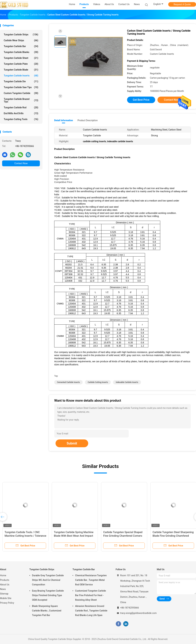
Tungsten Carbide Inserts (21, 76)
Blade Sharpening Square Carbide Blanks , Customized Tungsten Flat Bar (47, 611)
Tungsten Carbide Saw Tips (21, 87)
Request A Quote (182, 4)
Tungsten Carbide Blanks (21, 52)
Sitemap (4, 594)
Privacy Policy (7, 603)
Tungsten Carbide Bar (21, 46)
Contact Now (21, 163)
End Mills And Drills (21, 113)
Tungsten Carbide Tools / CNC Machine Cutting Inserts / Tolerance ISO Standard (25, 536)
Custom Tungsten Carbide (21, 93)
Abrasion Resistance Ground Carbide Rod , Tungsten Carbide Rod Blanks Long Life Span (91, 611)
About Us (5, 585)
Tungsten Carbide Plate (21, 64)
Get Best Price (141, 100)
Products (5, 580)
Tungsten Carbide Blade (21, 70)
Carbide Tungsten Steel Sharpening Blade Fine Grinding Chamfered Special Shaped (173, 536)
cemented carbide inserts (68, 382)
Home (3, 575)
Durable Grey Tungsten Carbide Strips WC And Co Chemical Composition (48, 580)
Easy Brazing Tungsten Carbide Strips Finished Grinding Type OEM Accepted (48, 595)
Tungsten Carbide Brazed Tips (21, 100)
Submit (72, 443)
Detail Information (64, 120)
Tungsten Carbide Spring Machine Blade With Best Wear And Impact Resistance (74, 536)
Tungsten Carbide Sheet (21, 58)
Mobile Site (6, 598)
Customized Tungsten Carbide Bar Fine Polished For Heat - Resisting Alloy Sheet (90, 595)
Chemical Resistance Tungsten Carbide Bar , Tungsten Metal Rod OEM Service (91, 580)
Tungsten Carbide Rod (21, 107)
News (3, 589)
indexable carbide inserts (127, 382)
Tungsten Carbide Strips (21, 35)
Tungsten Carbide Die (21, 81)
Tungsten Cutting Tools (21, 119)
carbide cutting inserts (98, 382)
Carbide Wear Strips (21, 40)
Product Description (87, 120)
